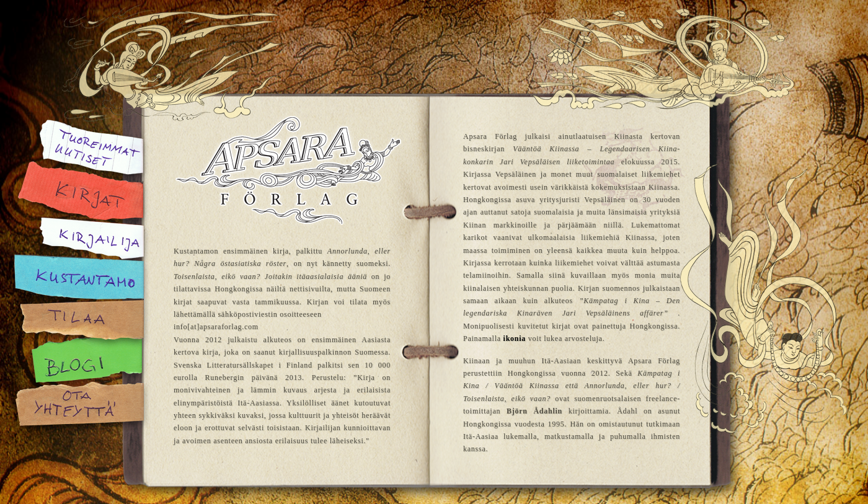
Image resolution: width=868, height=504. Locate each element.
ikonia (515, 338)
